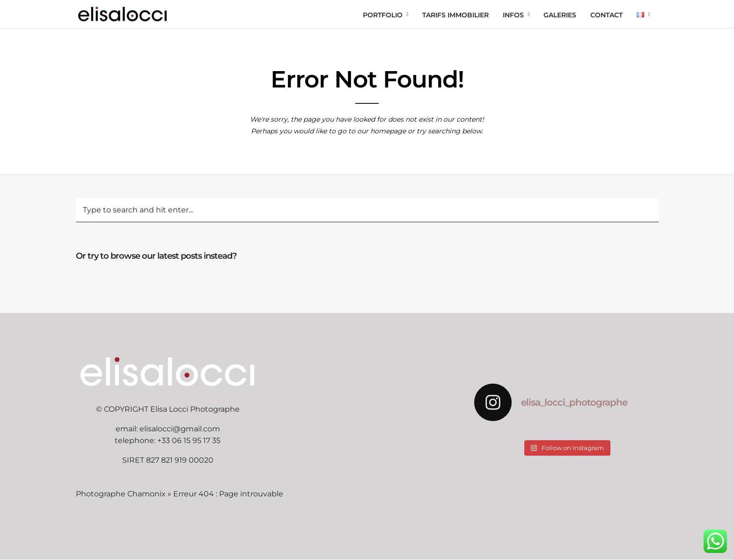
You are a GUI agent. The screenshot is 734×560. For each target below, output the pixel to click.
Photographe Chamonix (121, 494)
